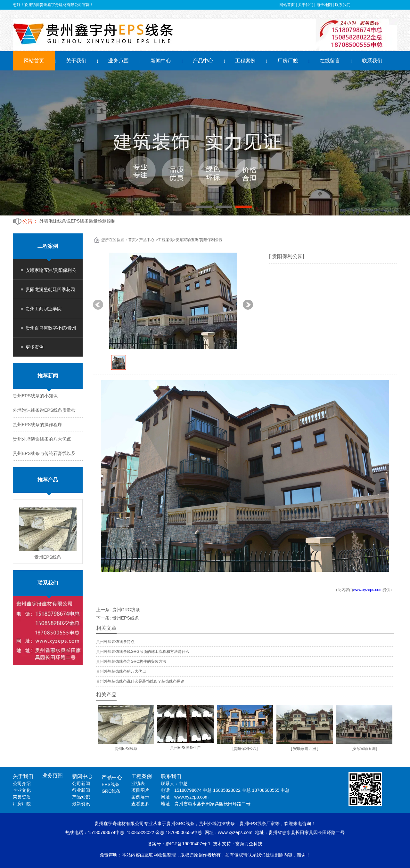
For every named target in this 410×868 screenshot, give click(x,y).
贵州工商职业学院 (44, 309)
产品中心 (203, 61)
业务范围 (119, 61)
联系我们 (372, 61)
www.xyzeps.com (368, 590)
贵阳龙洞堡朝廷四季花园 (50, 289)
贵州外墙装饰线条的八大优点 (42, 439)
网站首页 (34, 61)
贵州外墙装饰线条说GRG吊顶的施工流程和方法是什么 (143, 652)
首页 (132, 240)
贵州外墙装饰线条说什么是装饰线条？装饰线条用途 (140, 681)
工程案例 (245, 61)
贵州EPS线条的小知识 (35, 396)
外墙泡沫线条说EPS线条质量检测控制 (78, 221)
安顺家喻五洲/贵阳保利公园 (51, 274)
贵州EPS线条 (126, 618)
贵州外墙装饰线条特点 (115, 642)
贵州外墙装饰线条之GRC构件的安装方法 (131, 661)
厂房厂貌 (288, 61)
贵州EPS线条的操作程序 (37, 425)
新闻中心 (161, 61)
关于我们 (76, 61)
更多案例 (35, 347)
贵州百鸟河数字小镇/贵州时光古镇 (51, 331)
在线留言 (330, 61)
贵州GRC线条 (126, 610)
